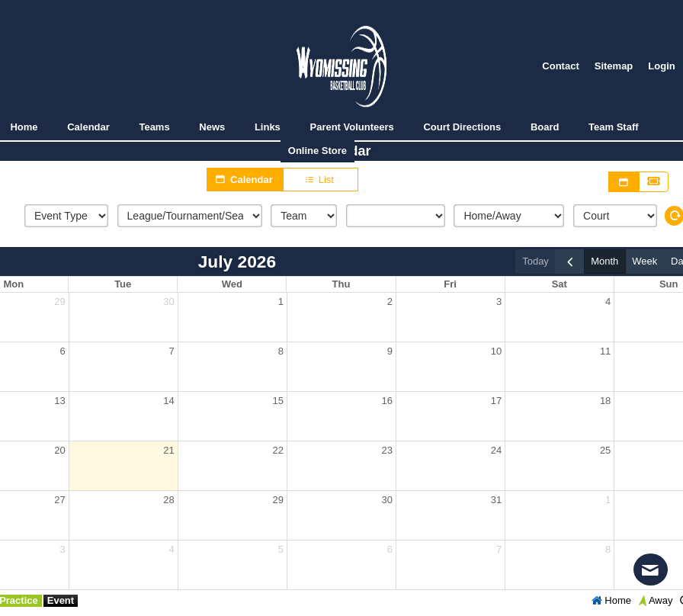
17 (496, 401)
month (604, 261)
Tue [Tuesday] (123, 284)
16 (387, 401)
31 (496, 500)
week (645, 261)
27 (59, 500)
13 (59, 401)
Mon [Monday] (14, 284)
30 (168, 302)
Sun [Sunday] (669, 284)
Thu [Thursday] (341, 284)
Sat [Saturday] (560, 284)
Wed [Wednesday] (232, 284)
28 (168, 500)
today (535, 261)
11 (605, 351)
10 (496, 351)
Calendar (245, 179)
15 (277, 401)
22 (277, 450)
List (321, 180)
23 (387, 450)
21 (168, 450)
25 (605, 450)
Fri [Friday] (451, 284)
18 (605, 401)
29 (59, 302)
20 (59, 450)
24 (496, 450)
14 (168, 401)
